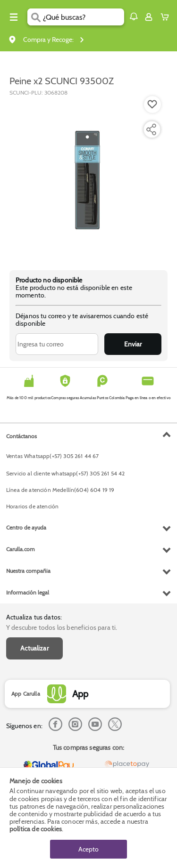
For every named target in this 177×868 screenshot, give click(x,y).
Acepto (88, 849)
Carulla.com (21, 549)
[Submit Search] (35, 17)
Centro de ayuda (26, 527)
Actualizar (34, 648)
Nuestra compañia (28, 571)
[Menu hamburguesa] (14, 17)
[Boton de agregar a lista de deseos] (152, 104)
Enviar (133, 344)
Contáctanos (21, 436)
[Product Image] (88, 178)
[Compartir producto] (151, 129)
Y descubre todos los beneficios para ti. (62, 627)
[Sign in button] (149, 17)
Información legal (28, 592)
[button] (134, 16)
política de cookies (36, 829)
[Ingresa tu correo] (57, 344)
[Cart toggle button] (167, 17)
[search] (83, 17)
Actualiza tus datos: (34, 617)
